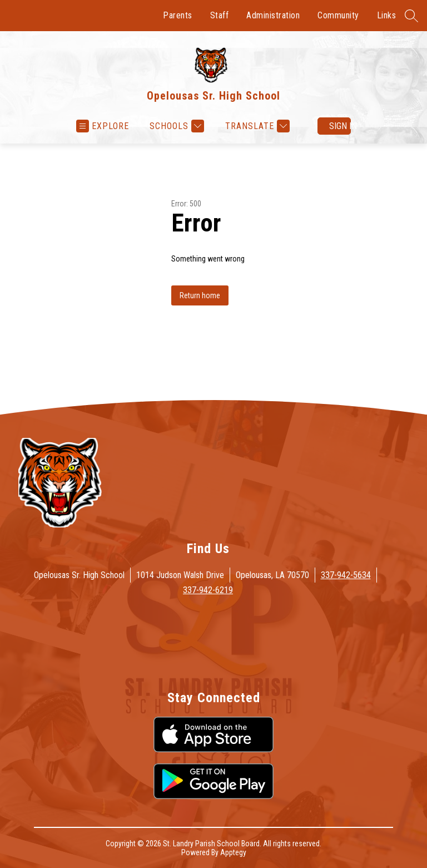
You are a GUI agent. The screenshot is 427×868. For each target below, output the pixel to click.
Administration (273, 15)
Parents (178, 15)
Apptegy (233, 852)
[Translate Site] (256, 126)
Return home (200, 295)
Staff (220, 15)
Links (387, 15)
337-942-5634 (346, 575)
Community (338, 15)
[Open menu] (103, 126)
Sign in (340, 126)
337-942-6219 (208, 590)
